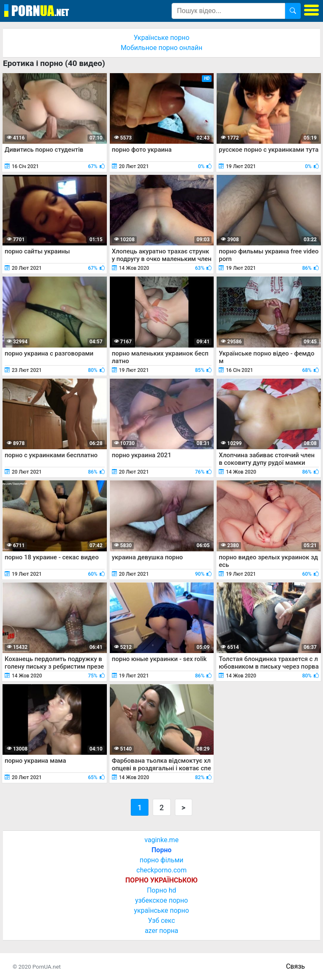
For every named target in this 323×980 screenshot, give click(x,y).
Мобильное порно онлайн (161, 48)
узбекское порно (161, 900)
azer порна (161, 931)
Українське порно (162, 38)
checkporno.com (161, 870)
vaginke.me (161, 840)
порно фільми (161, 860)
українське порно (162, 910)
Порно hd (161, 890)
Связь (295, 966)
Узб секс (161, 921)
